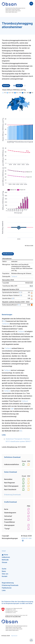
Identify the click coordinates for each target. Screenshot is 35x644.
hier (21, 431)
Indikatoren (6, 557)
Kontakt (5, 576)
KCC (19, 305)
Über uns (5, 574)
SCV (20, 292)
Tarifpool (14, 276)
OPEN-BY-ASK (26, 538)
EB (21, 295)
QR (13, 298)
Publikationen (7, 588)
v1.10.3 (3, 640)
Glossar (5, 562)
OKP (12, 409)
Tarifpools (5, 324)
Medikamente (8, 254)
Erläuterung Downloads (12, 495)
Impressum (14, 636)
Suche (4, 569)
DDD (4, 321)
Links (4, 590)
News (4, 571)
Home (5, 555)
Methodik (5, 560)
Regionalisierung (8, 583)
